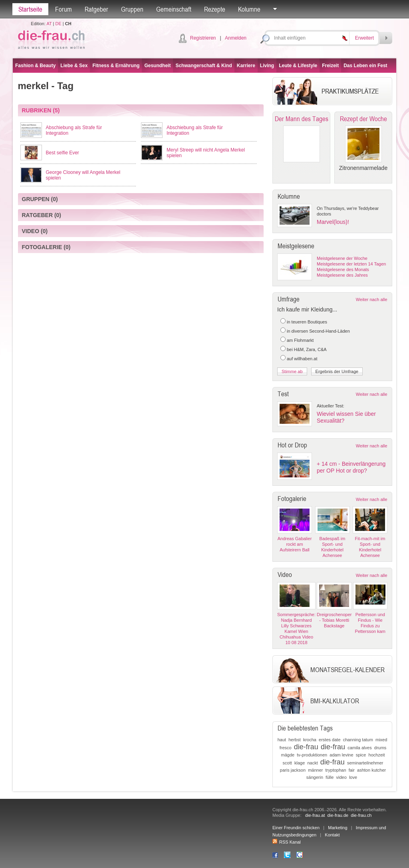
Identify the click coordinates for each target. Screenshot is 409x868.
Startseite (30, 9)
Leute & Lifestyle (298, 66)
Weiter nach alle (372, 299)
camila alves (360, 748)
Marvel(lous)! (333, 222)
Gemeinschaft (174, 9)
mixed (381, 740)
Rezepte (215, 9)
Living (267, 66)
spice (361, 755)
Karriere (246, 66)
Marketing (338, 828)
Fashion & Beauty (35, 66)
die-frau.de (338, 815)
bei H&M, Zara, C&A (307, 349)
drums (380, 748)
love (353, 777)
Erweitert (364, 38)
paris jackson (293, 770)
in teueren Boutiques (307, 322)
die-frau (306, 747)
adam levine (341, 755)
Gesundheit (157, 66)
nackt (312, 763)
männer (315, 770)
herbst (295, 740)
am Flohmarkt (300, 340)
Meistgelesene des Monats (343, 269)
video (341, 777)
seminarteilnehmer (365, 763)
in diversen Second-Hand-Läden (318, 331)
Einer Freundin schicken (296, 828)
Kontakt (332, 835)
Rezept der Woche (363, 119)
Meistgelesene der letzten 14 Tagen (351, 264)
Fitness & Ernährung (116, 66)
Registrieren (203, 38)
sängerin (315, 777)
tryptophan (336, 770)
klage (300, 763)
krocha (310, 740)
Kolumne (249, 9)
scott (287, 763)
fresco (286, 748)
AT (49, 24)
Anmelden (236, 38)
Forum (64, 9)
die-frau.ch (361, 815)
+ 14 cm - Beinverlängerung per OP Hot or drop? (351, 467)
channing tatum (358, 740)
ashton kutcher (371, 770)
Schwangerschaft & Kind (204, 66)
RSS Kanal (287, 842)
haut (282, 740)
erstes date (330, 740)
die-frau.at (315, 815)
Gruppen (132, 9)
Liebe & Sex (74, 66)
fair (352, 770)
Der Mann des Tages (302, 119)
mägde (288, 755)
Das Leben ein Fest (365, 66)
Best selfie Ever (63, 153)
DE (59, 24)
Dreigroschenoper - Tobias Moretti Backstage (334, 620)
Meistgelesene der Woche (342, 258)
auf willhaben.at (302, 359)
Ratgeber (96, 9)
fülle (330, 777)
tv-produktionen (312, 755)
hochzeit (377, 755)
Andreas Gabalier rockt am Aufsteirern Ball (295, 544)
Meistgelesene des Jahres (342, 275)
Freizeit (330, 66)
